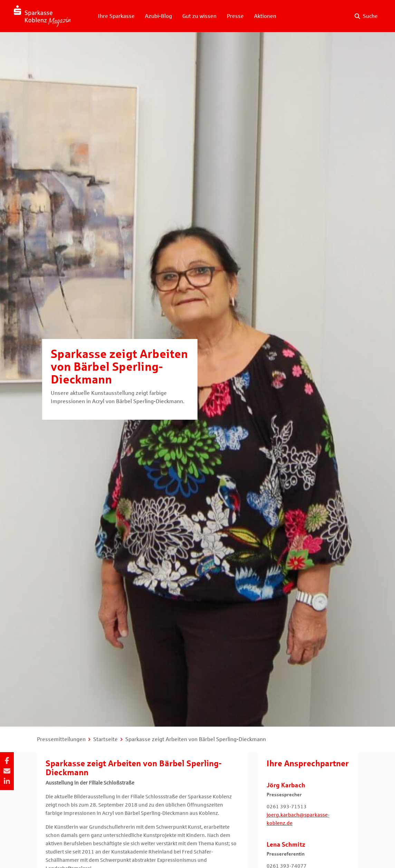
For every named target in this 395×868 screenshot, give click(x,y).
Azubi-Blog (158, 16)
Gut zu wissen (199, 16)
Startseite (105, 739)
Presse (235, 16)
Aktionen (265, 16)
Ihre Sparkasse (116, 16)
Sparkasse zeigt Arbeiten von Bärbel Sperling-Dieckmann (196, 739)
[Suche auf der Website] (366, 16)
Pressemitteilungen (61, 739)
